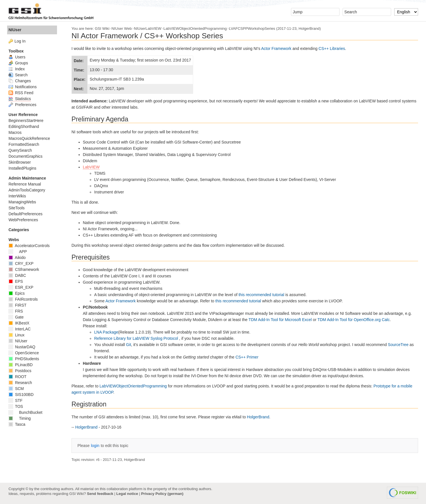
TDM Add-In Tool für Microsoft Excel (280, 320)
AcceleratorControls (29, 246)
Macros (15, 132)
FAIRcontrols (23, 299)
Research (20, 383)
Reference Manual (25, 184)
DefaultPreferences (26, 214)
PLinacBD (21, 365)
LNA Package (106, 332)
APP (18, 252)
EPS (16, 281)
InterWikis (17, 196)
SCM (16, 389)
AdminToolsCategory (27, 190)
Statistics (20, 99)
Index (17, 69)
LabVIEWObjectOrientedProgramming (195, 29)
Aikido (17, 258)
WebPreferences (23, 220)
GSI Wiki (102, 29)
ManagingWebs (22, 202)
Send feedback (100, 494)
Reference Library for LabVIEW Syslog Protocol (137, 338)
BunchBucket (25, 412)
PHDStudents (24, 359)
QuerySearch (20, 150)
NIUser (15, 30)
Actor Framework (276, 48)
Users (17, 57)
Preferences (22, 105)
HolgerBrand (309, 29)
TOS (16, 406)
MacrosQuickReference (29, 138)
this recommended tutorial (261, 295)
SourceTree (398, 345)
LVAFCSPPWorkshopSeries (252, 29)
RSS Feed (21, 93)
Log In (20, 41)
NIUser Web (122, 29)
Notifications (23, 87)
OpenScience (24, 353)
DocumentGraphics (26, 156)
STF (15, 400)
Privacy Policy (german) (162, 494)
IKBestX (19, 323)
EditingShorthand (24, 126)
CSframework (24, 269)
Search (18, 75)
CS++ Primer (247, 357)
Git (128, 345)
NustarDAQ (22, 347)
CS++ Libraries (332, 48)
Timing (20, 418)
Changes (20, 81)
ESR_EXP (21, 287)
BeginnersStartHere (26, 121)
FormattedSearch (24, 144)
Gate (16, 317)
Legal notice (127, 494)
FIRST (17, 305)
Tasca (17, 424)
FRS (16, 311)
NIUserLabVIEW (148, 29)
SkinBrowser (20, 162)
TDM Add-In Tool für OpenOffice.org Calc (354, 320)
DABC (17, 275)
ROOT (17, 377)
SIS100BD (21, 395)
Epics (17, 293)
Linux (16, 335)
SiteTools (17, 208)
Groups (18, 63)
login (95, 446)
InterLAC (20, 329)
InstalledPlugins (22, 168)
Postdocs (20, 371)
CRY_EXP (21, 263)
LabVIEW (91, 167)
